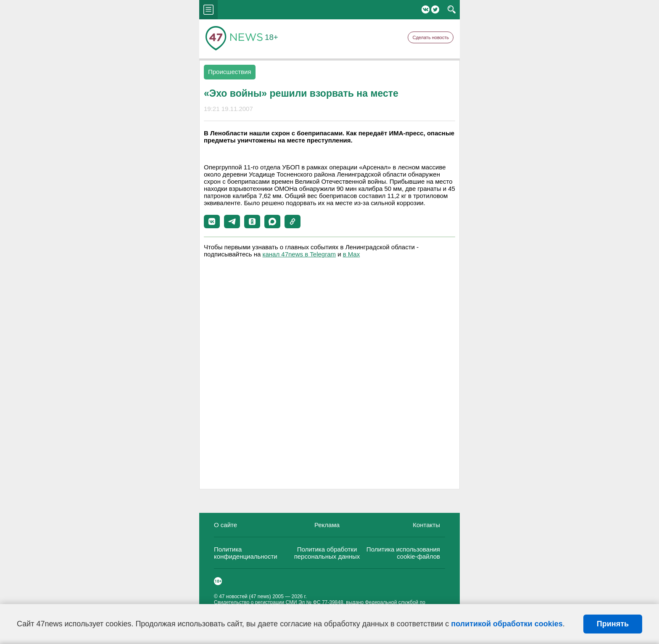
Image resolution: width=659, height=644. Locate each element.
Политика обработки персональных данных (327, 553)
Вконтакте (426, 9)
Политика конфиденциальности (246, 553)
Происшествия (230, 72)
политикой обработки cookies (507, 624)
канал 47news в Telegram (299, 254)
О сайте (225, 525)
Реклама (327, 525)
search (452, 10)
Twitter (435, 9)
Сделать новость (431, 37)
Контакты (426, 525)
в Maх (351, 254)
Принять (613, 624)
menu (208, 10)
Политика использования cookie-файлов (403, 553)
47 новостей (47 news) (245, 596)
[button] (212, 222)
